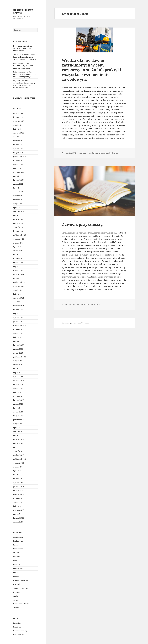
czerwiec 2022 (19, 251)
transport (17, 592)
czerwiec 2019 (19, 365)
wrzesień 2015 (19, 498)
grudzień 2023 (19, 196)
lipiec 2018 (17, 392)
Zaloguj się (17, 623)
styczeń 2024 (18, 192)
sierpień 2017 (18, 424)
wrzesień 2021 (19, 286)
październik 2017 (20, 420)
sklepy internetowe (21, 588)
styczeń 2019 (18, 377)
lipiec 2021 (17, 294)
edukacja (17, 557)
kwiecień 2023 (19, 219)
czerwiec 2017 (19, 432)
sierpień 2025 (18, 125)
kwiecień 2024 (19, 180)
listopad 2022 (18, 231)
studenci (109, 153)
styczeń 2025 (18, 149)
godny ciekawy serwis (23, 11)
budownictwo (18, 549)
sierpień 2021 (18, 290)
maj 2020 (17, 341)
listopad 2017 (18, 416)
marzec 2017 (18, 443)
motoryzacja (18, 568)
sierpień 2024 (18, 164)
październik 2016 (20, 459)
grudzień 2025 (19, 113)
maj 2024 (17, 176)
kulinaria (17, 565)
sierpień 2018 (18, 388)
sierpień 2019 (18, 361)
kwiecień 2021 (19, 306)
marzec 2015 (18, 522)
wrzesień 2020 (19, 329)
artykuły (92, 153)
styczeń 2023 (18, 227)
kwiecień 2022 (19, 259)
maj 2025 (17, 137)
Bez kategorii (18, 541)
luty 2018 (17, 408)
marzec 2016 (18, 479)
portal (98, 153)
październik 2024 (20, 156)
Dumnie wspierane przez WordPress (76, 323)
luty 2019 (17, 373)
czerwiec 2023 (19, 211)
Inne (15, 561)
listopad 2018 (18, 384)
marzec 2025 (18, 145)
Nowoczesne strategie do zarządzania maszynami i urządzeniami (23, 48)
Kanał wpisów (18, 627)
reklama (16, 576)
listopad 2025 (18, 117)
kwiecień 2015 (19, 518)
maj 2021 (17, 302)
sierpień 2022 (18, 243)
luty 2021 (17, 314)
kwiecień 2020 (19, 345)
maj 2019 (17, 369)
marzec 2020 (18, 349)
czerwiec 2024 (19, 172)
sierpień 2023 (18, 204)
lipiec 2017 (17, 428)
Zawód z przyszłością (82, 224)
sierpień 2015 (18, 502)
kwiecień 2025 (19, 141)
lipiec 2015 (17, 506)
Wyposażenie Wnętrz (21, 604)
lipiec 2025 (17, 129)
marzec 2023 (18, 223)
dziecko (16, 553)
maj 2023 (17, 215)
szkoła (116, 153)
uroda (16, 596)
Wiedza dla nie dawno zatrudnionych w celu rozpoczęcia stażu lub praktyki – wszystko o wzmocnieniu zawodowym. (93, 70)
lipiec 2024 (17, 168)
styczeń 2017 (18, 451)
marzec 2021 (18, 310)
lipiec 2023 (17, 208)
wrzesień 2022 (19, 239)
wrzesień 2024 (19, 160)
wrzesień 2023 (19, 200)
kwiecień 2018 (19, 400)
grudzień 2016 (19, 455)
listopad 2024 (18, 153)
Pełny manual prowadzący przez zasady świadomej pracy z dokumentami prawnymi (25, 74)
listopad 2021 (18, 278)
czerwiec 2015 (19, 510)
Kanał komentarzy (20, 631)
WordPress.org (19, 635)
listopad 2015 (18, 490)
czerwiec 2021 (19, 298)
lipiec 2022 (17, 247)
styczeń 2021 (18, 318)
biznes (16, 545)
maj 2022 (17, 255)
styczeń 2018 (18, 412)
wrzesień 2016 (19, 463)
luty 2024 (17, 188)
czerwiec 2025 (19, 133)
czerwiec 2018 (19, 396)
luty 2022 (17, 266)
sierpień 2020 (18, 333)
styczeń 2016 (18, 483)
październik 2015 (20, 494)
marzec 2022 (18, 263)
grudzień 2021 (19, 274)
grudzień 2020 (19, 322)
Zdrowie (16, 608)
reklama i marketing (21, 580)
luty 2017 (17, 447)
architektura (18, 537)
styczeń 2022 (18, 270)
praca (15, 572)
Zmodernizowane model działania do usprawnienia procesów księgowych (23, 66)
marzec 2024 (18, 184)
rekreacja (17, 584)
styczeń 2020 (18, 353)
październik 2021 (20, 282)
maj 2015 (17, 514)
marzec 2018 (18, 404)
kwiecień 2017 (19, 439)
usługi (16, 600)
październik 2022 (20, 235)
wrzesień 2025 (19, 121)
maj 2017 (17, 435)
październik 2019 (20, 357)
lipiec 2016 (17, 471)
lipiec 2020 (17, 337)
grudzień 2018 (19, 380)
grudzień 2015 (19, 487)
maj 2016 (17, 475)
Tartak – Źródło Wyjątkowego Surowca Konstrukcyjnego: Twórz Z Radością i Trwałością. (25, 57)
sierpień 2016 (18, 467)
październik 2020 (20, 325)
